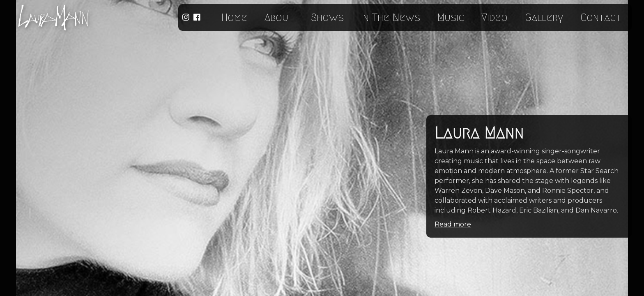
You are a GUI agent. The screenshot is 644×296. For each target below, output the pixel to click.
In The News (391, 17)
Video (494, 17)
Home (234, 17)
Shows (327, 17)
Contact (601, 17)
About (279, 17)
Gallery (544, 17)
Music (451, 17)
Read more (453, 224)
